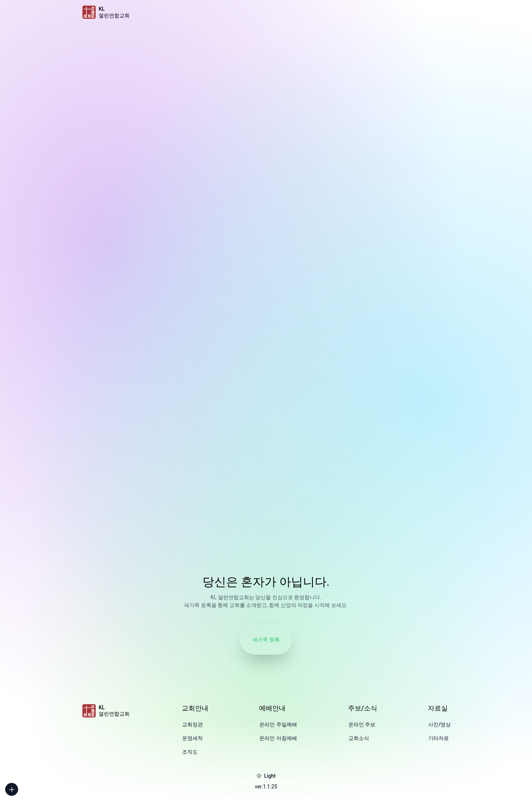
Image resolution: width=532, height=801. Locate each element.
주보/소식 (363, 708)
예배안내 (272, 708)
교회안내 (195, 708)
